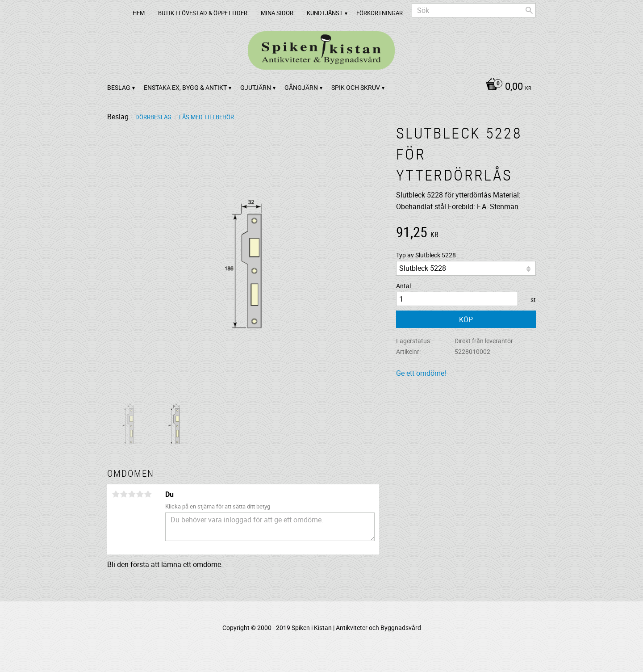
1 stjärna (116, 494)
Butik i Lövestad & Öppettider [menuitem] (203, 13)
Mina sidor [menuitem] (277, 13)
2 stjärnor (124, 494)
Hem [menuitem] (139, 13)
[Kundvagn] (506, 87)
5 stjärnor (148, 494)
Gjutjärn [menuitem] (256, 87)
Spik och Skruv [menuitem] (356, 87)
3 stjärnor (132, 494)
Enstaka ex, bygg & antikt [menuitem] (185, 87)
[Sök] (529, 10)
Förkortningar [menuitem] (380, 13)
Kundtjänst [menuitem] (325, 13)
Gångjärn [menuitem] (301, 87)
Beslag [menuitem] (119, 87)
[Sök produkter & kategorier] (474, 10)
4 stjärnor (140, 494)
